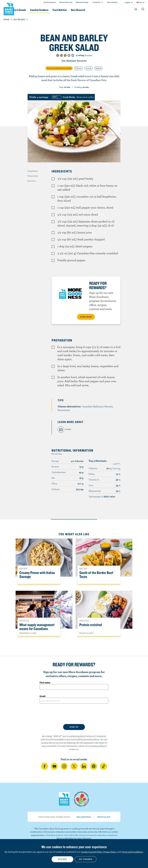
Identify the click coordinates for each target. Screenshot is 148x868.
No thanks (86, 859)
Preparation (33, 176)
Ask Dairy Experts (50, 2)
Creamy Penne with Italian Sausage (37, 575)
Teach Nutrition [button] (72, 10)
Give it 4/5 (69, 55)
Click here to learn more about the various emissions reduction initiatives (81, 835)
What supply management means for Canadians (37, 627)
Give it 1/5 (58, 55)
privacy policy (98, 746)
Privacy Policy (110, 852)
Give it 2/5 (61, 55)
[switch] (72, 97)
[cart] (136, 10)
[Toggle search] (143, 10)
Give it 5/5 (73, 55)
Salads (98, 68)
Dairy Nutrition (84, 817)
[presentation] (74, 714)
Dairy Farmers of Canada (9, 9)
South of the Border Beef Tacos (96, 575)
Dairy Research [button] (93, 10)
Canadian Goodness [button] (50, 10)
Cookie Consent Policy (92, 852)
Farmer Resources (66, 2)
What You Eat (104, 817)
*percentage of (102, 496)
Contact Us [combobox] (96, 2)
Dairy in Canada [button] (28, 10)
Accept (63, 859)
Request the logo (82, 2)
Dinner (78, 68)
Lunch (89, 68)
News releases (112, 2)
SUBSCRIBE (86, 317)
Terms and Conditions (132, 852)
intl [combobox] (141, 2)
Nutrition (32, 181)
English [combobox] (128, 2)
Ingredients (33, 171)
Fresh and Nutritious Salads (59, 68)
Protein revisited (91, 625)
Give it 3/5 (65, 55)
